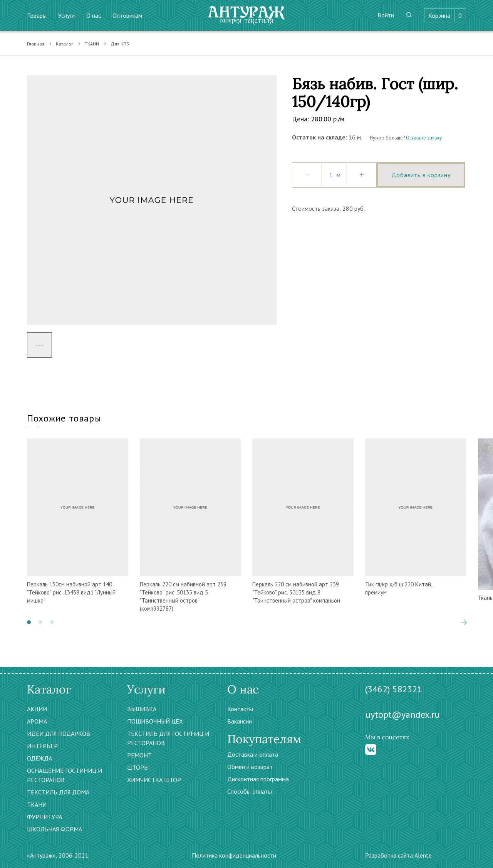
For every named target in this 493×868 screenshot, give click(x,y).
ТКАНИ (92, 44)
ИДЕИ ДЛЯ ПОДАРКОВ (59, 734)
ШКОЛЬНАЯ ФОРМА (54, 829)
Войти (386, 15)
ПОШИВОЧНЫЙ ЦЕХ (155, 721)
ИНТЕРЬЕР (42, 746)
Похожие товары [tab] (64, 418)
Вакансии (240, 721)
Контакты (240, 709)
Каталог (65, 44)
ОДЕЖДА (39, 758)
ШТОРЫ (138, 767)
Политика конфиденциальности (234, 855)
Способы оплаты (250, 791)
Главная (36, 44)
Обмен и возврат (250, 767)
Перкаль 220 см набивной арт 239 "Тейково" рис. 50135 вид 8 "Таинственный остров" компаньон (296, 592)
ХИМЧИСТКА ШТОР (154, 780)
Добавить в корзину (421, 175)
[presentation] (464, 622)
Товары (37, 15)
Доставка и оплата (253, 754)
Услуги (66, 15)
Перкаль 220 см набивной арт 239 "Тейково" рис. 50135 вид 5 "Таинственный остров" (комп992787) (183, 596)
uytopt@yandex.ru (402, 714)
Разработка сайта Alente (398, 855)
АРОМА (37, 721)
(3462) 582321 (394, 689)
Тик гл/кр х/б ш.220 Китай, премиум (398, 588)
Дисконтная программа (258, 779)
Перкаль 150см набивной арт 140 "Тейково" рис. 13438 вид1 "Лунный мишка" (71, 592)
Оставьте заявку (424, 138)
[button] (29, 622)
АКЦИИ (37, 709)
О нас (94, 15)
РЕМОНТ (139, 755)
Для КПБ (120, 44)
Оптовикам (127, 15)
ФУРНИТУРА (44, 817)
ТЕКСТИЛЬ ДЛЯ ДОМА (58, 792)
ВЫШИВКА (142, 709)
